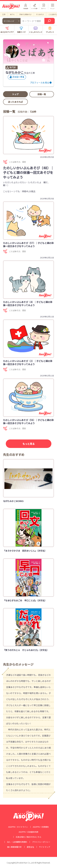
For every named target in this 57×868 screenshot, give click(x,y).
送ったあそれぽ (15, 102)
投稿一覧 (42, 94)
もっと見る (29, 444)
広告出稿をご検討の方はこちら (29, 837)
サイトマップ (45, 847)
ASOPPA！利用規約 (41, 827)
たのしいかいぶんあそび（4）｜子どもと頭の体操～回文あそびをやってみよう (28, 304)
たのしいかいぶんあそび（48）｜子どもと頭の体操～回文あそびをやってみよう (28, 172)
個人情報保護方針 (14, 847)
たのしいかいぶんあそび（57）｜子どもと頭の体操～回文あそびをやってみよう (28, 245)
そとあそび (40, 14)
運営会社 (30, 847)
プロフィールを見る (40, 83)
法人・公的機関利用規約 (17, 842)
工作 (4, 14)
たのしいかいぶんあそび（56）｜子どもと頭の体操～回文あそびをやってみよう (28, 422)
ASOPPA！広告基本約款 (28, 832)
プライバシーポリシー (41, 842)
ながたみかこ (15, 72)
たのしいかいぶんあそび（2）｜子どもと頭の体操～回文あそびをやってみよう (28, 363)
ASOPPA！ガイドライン (18, 827)
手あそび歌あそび (25, 14)
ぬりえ (12, 14)
